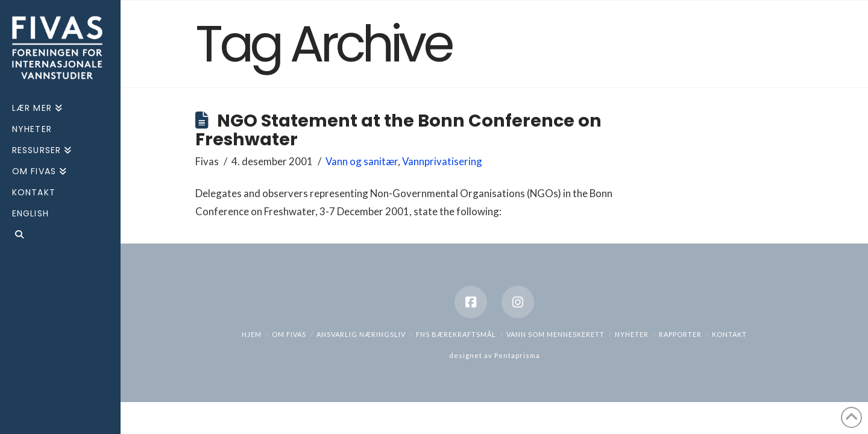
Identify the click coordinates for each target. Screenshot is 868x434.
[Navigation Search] (60, 236)
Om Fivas (289, 334)
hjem (252, 334)
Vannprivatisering (442, 161)
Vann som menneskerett (555, 334)
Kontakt (729, 334)
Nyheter (632, 334)
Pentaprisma (517, 355)
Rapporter (680, 334)
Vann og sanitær (362, 161)
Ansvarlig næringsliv (361, 334)
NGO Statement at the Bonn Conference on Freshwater (398, 130)
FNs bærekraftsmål (456, 334)
